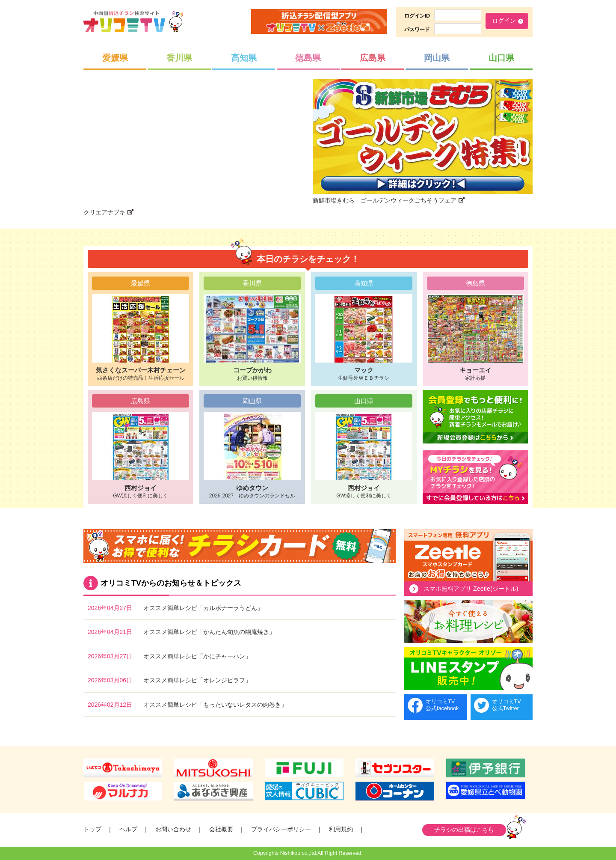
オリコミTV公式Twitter (506, 705)
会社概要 (221, 829)
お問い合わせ (173, 829)
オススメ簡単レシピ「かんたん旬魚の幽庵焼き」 (209, 632)
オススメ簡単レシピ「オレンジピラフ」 (197, 680)
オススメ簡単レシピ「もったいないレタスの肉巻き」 (215, 705)
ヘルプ (128, 829)
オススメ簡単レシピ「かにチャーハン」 (197, 656)
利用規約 (341, 829)
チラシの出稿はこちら (464, 830)
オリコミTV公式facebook (442, 705)
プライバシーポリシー (281, 829)
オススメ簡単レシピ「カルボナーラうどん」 (203, 608)
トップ (92, 829)
